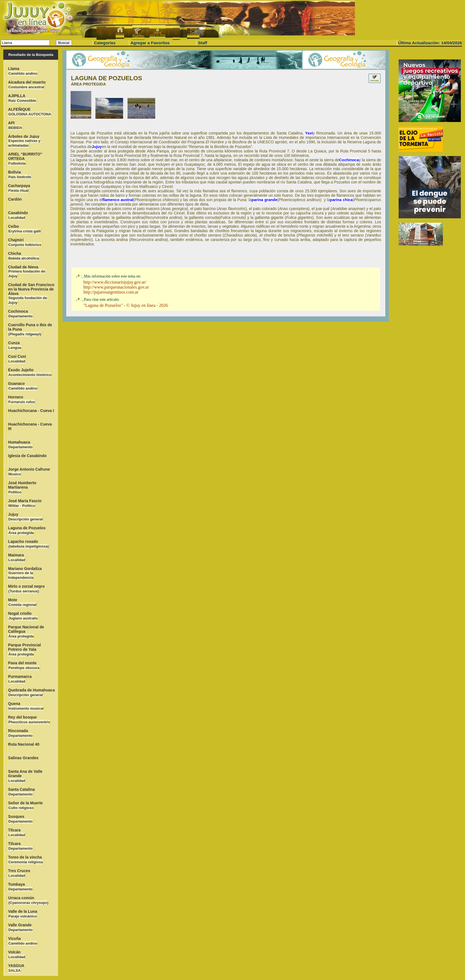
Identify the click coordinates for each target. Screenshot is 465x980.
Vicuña (23, 941)
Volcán (17, 954)
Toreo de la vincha (25, 860)
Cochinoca (20, 314)
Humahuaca (20, 444)
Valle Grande (20, 927)
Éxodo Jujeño (30, 372)
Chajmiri (25, 242)
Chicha (24, 256)
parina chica (341, 200)
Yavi (309, 133)
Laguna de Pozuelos (27, 530)
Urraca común (28, 900)
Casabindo (18, 215)
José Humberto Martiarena (22, 487)
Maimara (17, 557)
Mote (22, 602)
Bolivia (20, 174)
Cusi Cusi (17, 359)
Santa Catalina (21, 792)
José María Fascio (25, 503)
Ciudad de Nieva (27, 271)
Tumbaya (20, 887)
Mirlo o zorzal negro (26, 589)
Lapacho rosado (28, 544)
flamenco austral (118, 200)
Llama (23, 71)
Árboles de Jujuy (24, 141)
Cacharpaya (19, 188)
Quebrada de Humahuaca (31, 692)
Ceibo (24, 229)
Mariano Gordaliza (25, 573)
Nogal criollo (23, 616)
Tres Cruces (19, 873)
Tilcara (17, 832)
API (15, 125)
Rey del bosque (29, 720)
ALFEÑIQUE (30, 112)
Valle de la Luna (23, 914)
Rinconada (20, 733)
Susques (20, 819)
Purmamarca (20, 679)
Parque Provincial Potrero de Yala (24, 650)
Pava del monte (24, 665)
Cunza (15, 345)
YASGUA (16, 968)
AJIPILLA (22, 98)
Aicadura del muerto (27, 85)
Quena (26, 706)
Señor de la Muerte (25, 805)
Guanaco (23, 386)
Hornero (22, 399)
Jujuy (25, 517)
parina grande (265, 200)
